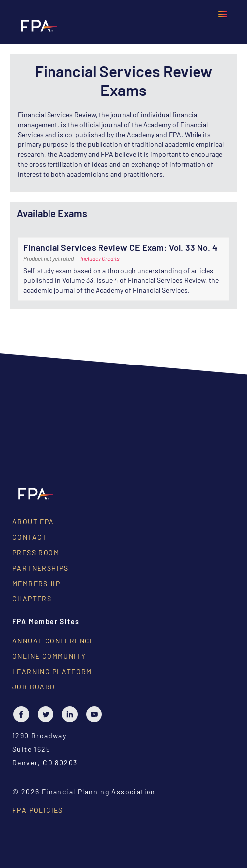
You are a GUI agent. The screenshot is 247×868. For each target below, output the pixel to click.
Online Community (49, 656)
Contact (30, 537)
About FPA (33, 522)
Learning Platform (52, 671)
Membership (36, 583)
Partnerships (41, 568)
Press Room (36, 553)
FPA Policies (38, 810)
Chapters (32, 599)
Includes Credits (100, 258)
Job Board (34, 687)
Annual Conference (53, 641)
